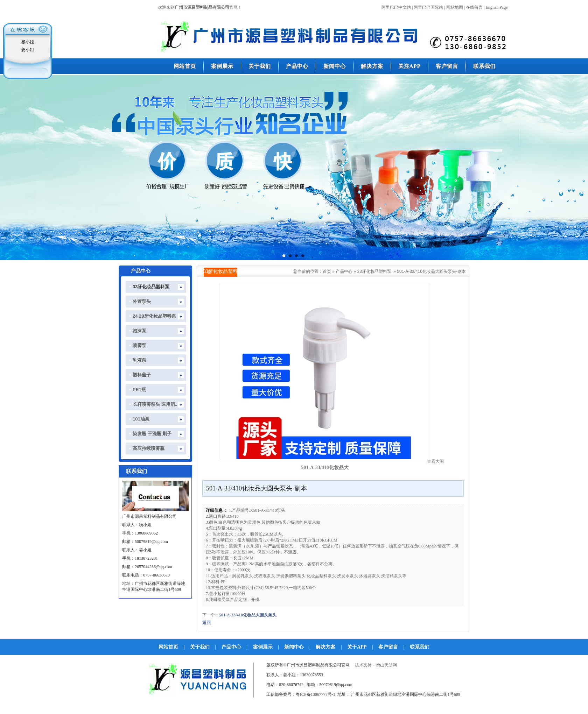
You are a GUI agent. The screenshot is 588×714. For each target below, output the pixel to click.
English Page (497, 7)
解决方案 (325, 647)
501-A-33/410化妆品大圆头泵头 (248, 615)
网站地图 (455, 7)
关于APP (357, 647)
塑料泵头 (297, 576)
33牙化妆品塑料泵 (374, 271)
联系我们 (420, 647)
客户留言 (388, 647)
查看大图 (435, 461)
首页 (327, 271)
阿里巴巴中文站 (396, 7)
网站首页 (168, 647)
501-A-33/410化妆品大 (325, 468)
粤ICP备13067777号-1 (316, 694)
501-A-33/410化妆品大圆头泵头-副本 (431, 271)
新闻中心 (294, 647)
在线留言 (474, 7)
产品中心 (344, 271)
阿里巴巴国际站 (428, 7)
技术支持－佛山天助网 (376, 665)
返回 (206, 623)
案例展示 (263, 647)
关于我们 (200, 647)
